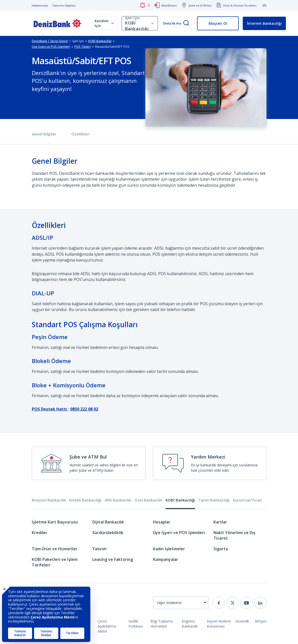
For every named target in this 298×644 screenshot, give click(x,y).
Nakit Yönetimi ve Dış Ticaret (234, 535)
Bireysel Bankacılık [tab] (49, 500)
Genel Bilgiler (44, 134)
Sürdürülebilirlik (108, 533)
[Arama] (186, 23)
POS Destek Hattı (50, 409)
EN (265, 5)
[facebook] (219, 603)
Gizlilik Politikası (136, 624)
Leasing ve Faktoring (113, 559)
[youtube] (247, 603)
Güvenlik (242, 621)
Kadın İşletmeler (169, 549)
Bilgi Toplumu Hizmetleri (162, 624)
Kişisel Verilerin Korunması (219, 624)
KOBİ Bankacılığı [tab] (180, 500)
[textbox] (181, 603)
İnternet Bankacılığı (264, 23)
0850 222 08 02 (84, 409)
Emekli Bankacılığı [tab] (85, 500)
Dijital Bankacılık (108, 522)
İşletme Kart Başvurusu (55, 522)
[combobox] (181, 603)
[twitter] (233, 603)
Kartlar (220, 522)
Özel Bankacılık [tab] (148, 500)
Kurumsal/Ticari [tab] (247, 500)
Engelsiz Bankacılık (190, 624)
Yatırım (99, 549)
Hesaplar (162, 522)
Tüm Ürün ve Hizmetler (55, 549)
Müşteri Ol (218, 23)
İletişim (261, 621)
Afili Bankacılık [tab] (118, 500)
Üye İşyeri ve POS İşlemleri (179, 533)
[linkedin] (260, 603)
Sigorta (221, 549)
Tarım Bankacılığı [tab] (214, 500)
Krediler (40, 533)
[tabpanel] (149, 546)
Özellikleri (80, 134)
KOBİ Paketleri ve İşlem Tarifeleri (55, 562)
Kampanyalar (166, 559)
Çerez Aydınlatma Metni (107, 626)
